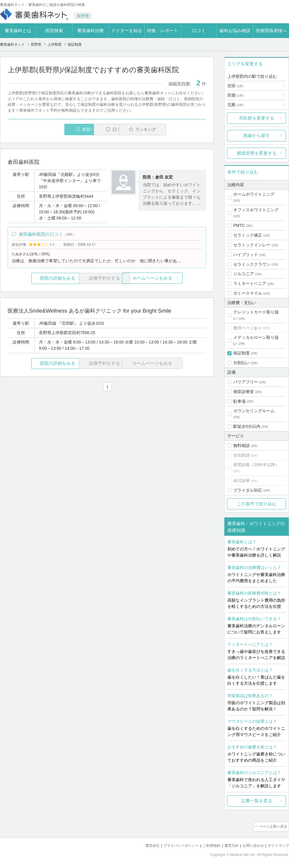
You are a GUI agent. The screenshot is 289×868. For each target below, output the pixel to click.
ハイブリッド (246, 255)
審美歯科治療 (91, 30)
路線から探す (257, 135)
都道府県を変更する (257, 153)
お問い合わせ (251, 845)
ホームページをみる (173, 280)
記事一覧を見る (257, 801)
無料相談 (242, 445)
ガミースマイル (248, 293)
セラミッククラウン (252, 264)
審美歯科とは (18, 30)
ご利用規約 (206, 845)
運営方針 (227, 845)
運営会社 (143, 845)
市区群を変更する (257, 118)
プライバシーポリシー (173, 845)
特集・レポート (163, 30)
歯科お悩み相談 (235, 30)
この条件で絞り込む (257, 504)
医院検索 (54, 30)
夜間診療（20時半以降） (256, 465)
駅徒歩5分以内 (247, 426)
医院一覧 (48, 129)
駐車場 (239, 401)
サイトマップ (277, 845)
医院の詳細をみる (41, 280)
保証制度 (242, 353)
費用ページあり (248, 328)
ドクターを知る (127, 30)
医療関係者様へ (271, 30)
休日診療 (242, 481)
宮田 (235, 86)
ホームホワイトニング (254, 194)
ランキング (172, 129)
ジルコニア (244, 274)
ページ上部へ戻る (272, 826)
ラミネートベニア (250, 283)
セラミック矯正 (248, 235)
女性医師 (242, 455)
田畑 (235, 95)
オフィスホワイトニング (256, 210)
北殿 (235, 105)
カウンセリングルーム (254, 411)
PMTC (239, 225)
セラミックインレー (252, 245)
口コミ (199, 30)
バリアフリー (246, 382)
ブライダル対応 (248, 490)
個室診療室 (244, 392)
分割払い (242, 363)
